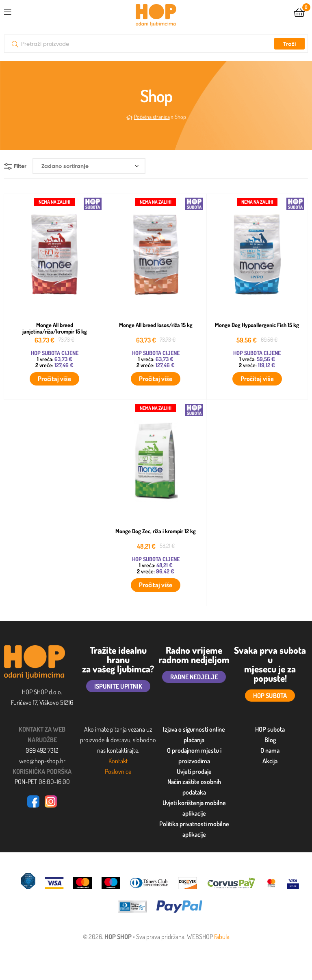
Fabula (222, 937)
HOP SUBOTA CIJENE (55, 353)
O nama (270, 750)
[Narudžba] (89, 166)
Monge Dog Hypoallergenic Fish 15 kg (257, 325)
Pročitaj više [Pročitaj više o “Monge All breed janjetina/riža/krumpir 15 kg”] (54, 379)
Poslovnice (118, 771)
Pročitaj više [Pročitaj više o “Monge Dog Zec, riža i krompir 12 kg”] (156, 585)
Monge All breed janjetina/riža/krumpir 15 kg (55, 328)
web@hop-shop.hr (42, 761)
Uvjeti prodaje (194, 771)
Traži (289, 44)
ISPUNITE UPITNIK (118, 686)
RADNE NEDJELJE (194, 677)
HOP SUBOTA (270, 696)
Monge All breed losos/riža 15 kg (156, 325)
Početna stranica (152, 117)
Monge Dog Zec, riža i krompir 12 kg (156, 531)
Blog (270, 740)
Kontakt (118, 761)
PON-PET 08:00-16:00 (42, 782)
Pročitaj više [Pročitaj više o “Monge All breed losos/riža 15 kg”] (156, 379)
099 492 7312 (42, 750)
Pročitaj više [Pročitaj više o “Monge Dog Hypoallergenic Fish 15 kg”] (257, 379)
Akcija (270, 761)
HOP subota (270, 729)
